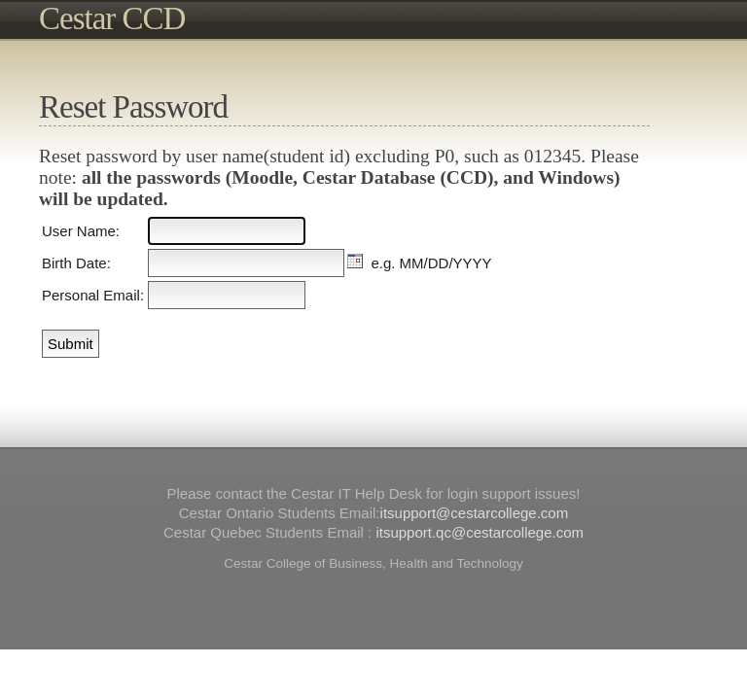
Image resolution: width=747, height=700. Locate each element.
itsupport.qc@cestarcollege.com (480, 532)
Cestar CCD (112, 18)
